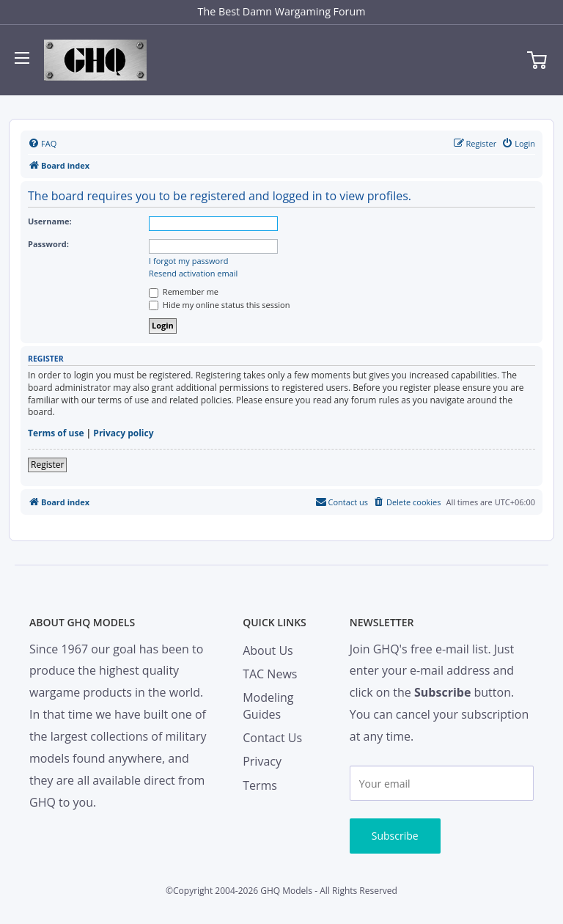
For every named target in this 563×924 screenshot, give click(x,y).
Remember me (184, 291)
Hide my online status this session (219, 305)
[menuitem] (42, 144)
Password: (48, 244)
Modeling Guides (268, 705)
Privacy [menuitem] (262, 761)
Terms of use (56, 433)
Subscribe (395, 836)
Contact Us (272, 738)
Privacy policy (123, 433)
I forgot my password (188, 261)
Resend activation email (193, 274)
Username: (50, 221)
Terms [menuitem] (260, 785)
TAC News (270, 674)
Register (47, 465)
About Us (268, 650)
